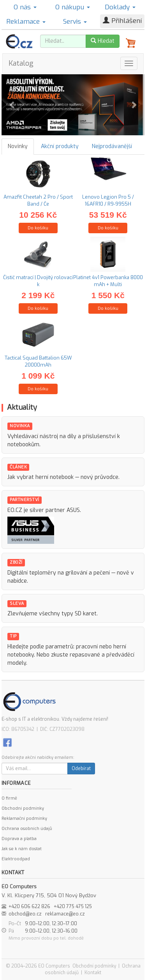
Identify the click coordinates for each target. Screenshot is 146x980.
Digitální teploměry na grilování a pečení (59, 573)
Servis (75, 22)
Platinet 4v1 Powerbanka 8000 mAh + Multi (108, 281)
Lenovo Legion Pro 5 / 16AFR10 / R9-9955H (108, 200)
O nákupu (73, 7)
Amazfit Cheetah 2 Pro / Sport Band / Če (38, 200)
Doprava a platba (19, 839)
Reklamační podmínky (24, 818)
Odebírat (81, 769)
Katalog (21, 63)
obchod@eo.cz (25, 914)
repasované (85, 655)
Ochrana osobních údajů (27, 829)
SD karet (86, 614)
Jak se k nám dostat (22, 849)
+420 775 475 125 (73, 907)
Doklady (120, 7)
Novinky (18, 146)
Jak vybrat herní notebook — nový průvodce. (63, 477)
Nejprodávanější (112, 146)
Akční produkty (60, 146)
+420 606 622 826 (29, 907)
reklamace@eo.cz (65, 914)
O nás (25, 7)
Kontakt (93, 973)
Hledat (103, 41)
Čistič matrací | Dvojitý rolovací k (38, 281)
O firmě (9, 798)
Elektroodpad (16, 859)
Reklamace (26, 22)
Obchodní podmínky (23, 808)
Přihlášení (122, 21)
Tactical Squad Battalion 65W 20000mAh (38, 361)
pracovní (87, 647)
